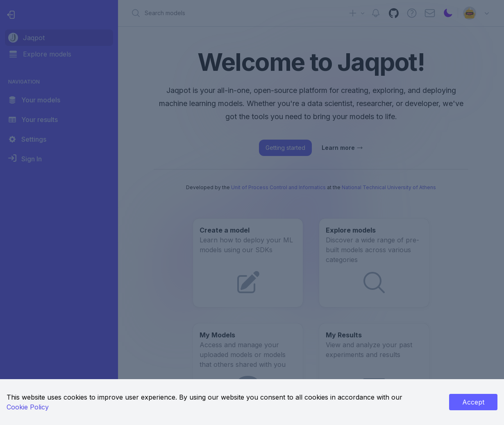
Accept (473, 402)
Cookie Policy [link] (28, 407)
